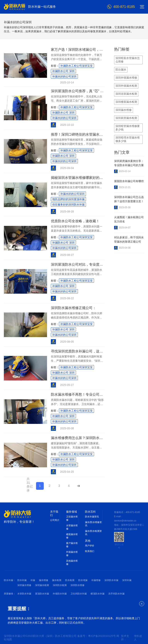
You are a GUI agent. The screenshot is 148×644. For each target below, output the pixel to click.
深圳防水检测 (60, 585)
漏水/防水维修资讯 (93, 524)
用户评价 (90, 546)
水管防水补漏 (24, 594)
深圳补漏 (127, 580)
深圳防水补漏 (111, 580)
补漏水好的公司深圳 (64, 76)
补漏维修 (96, 580)
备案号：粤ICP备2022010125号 (97, 636)
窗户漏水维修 (72, 545)
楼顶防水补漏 (98, 594)
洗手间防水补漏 (116, 594)
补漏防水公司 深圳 (63, 71)
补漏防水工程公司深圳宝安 (77, 66)
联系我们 (90, 551)
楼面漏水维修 (72, 536)
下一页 (78, 486)
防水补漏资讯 (92, 517)
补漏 (33, 580)
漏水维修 (44, 580)
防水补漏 (22, 580)
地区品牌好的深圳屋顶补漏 (68, 199)
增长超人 (138, 638)
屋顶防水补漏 (42, 594)
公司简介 (55, 520)
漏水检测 (57, 580)
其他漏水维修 (72, 562)
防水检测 (70, 580)
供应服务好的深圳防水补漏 (68, 205)
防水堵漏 (83, 580)
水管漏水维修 (72, 527)
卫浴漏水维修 (72, 518)
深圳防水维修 (77, 585)
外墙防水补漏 (60, 594)
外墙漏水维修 (72, 554)
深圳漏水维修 (24, 585)
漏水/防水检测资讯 (93, 533)
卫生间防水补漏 (79, 594)
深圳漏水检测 (42, 585)
